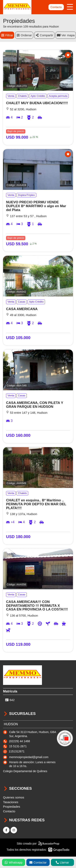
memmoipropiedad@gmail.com (29, 757)
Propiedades (12, 807)
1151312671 (17, 751)
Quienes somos (14, 797)
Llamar (62, 862)
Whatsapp (14, 862)
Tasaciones (11, 802)
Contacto (56, 7)
